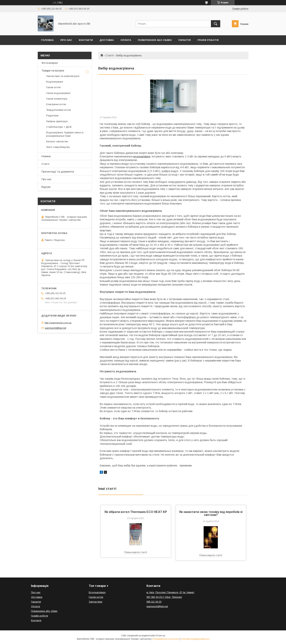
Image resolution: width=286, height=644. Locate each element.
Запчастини (95, 602)
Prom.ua (161, 636)
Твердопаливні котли (58, 110)
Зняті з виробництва (58, 147)
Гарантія (185, 40)
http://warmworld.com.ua (58, 323)
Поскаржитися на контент (166, 639)
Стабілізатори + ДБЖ (59, 127)
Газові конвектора (57, 99)
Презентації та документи (58, 172)
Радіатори (52, 115)
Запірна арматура (57, 121)
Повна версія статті (136, 552)
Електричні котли (56, 104)
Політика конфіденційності (195, 639)
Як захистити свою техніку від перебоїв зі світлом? (211, 513)
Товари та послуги (53, 71)
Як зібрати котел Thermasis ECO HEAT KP (136, 512)
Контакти (86, 40)
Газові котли (53, 87)
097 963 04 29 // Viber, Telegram (164, 597)
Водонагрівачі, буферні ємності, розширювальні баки (65, 134)
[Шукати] (216, 24)
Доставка (107, 40)
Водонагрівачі (55, 82)
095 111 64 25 (154, 602)
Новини (46, 156)
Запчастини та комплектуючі (63, 76)
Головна (47, 40)
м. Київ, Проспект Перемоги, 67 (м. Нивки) (170, 592)
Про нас (66, 40)
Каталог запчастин (57, 141)
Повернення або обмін (155, 40)
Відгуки (46, 187)
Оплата (126, 40)
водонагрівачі (142, 156)
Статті (110, 55)
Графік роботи (208, 40)
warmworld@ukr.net (55, 328)
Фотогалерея (50, 63)
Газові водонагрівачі (58, 93)
